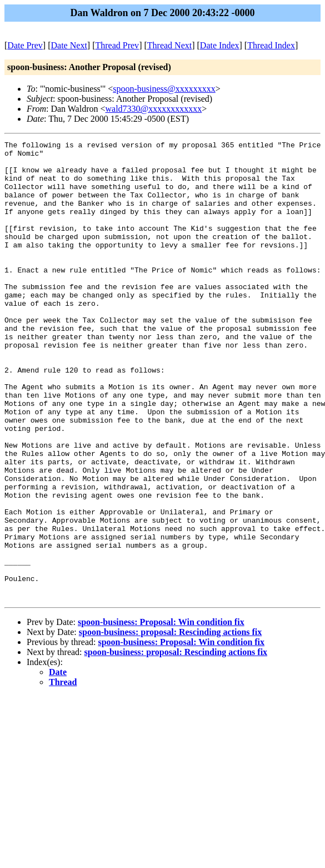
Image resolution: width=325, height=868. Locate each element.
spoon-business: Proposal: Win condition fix (161, 714)
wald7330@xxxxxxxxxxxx (154, 109)
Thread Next (169, 45)
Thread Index (271, 45)
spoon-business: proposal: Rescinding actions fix (171, 724)
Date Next (69, 45)
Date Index (220, 45)
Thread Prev (117, 45)
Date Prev (25, 45)
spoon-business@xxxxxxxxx (164, 89)
